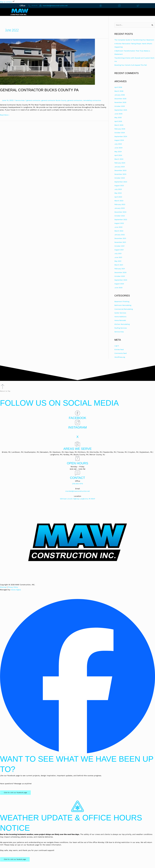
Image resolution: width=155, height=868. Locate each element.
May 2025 (118, 121)
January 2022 (120, 238)
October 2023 (120, 182)
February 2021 (120, 272)
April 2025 (119, 125)
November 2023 (121, 178)
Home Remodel (121, 324)
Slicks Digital (17, 593)
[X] (77, 435)
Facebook (78, 421)
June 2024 (119, 151)
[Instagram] (77, 426)
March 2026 (119, 95)
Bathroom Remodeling (124, 309)
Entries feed (120, 353)
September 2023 (121, 185)
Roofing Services (121, 331)
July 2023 (118, 193)
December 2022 (121, 216)
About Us (87, 12)
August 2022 (120, 227)
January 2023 (120, 212)
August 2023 (120, 189)
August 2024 (120, 144)
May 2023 (118, 197)
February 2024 (120, 166)
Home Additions (121, 320)
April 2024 (119, 159)
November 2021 (121, 246)
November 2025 (121, 106)
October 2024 (120, 136)
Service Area (21, 100)
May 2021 (118, 265)
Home (47, 12)
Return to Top (6, 395)
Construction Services (112, 12)
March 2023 (119, 204)
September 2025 (121, 113)
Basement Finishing (123, 305)
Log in (117, 349)
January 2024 (120, 170)
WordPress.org (120, 361)
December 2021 (121, 242)
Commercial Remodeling (125, 313)
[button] (113, 12)
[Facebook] (77, 417)
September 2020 (121, 283)
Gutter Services (121, 316)
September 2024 (121, 140)
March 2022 (119, 234)
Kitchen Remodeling (123, 328)
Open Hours (77, 467)
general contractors (81, 100)
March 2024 (119, 163)
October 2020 (120, 280)
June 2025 (119, 117)
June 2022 (119, 231)
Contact (78, 481)
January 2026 (120, 98)
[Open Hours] (77, 462)
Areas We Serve (78, 452)
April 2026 (119, 91)
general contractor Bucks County (58, 100)
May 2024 (118, 155)
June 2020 (119, 291)
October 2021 (120, 249)
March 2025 (119, 129)
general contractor (35, 100)
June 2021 (119, 261)
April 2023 (119, 200)
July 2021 (118, 257)
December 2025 (121, 102)
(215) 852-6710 (77, 487)
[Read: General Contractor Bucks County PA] (47, 62)
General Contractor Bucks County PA (43, 90)
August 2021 (119, 253)
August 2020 (120, 287)
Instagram (77, 431)
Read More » (5, 117)
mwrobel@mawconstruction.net (78, 495)
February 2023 (120, 208)
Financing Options (142, 12)
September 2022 (121, 223)
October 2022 (120, 219)
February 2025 (120, 132)
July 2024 (118, 147)
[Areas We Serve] (77, 447)
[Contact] (77, 476)
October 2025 (120, 110)
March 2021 (119, 268)
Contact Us (67, 12)
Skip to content (8, 2)
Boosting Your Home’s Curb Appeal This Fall (132, 69)
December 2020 (121, 276)
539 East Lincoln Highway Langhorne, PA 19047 (78, 502)
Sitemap (3, 591)
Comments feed (121, 357)
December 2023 (121, 174)
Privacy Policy (14, 591)
